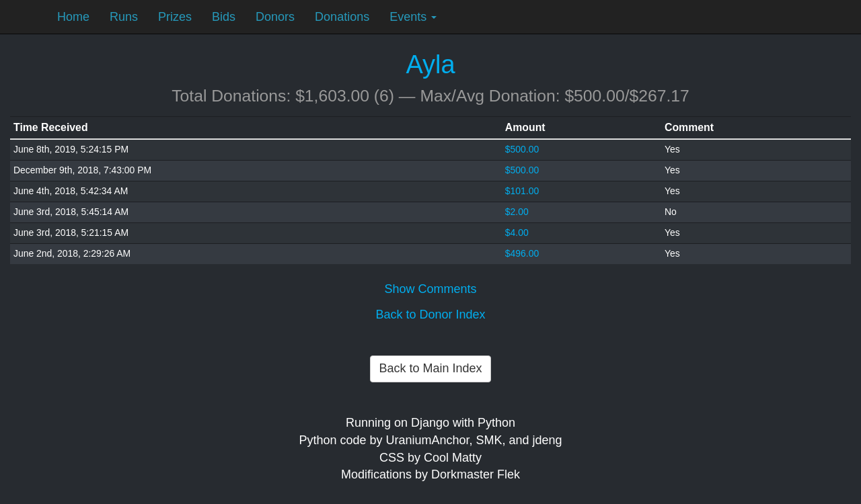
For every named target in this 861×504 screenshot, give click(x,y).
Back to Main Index (430, 368)
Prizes (175, 17)
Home (73, 17)
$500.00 (522, 149)
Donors (275, 17)
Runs (124, 17)
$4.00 (517, 233)
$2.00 (517, 212)
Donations (342, 17)
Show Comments (430, 289)
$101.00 (522, 191)
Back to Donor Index (430, 314)
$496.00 (522, 253)
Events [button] (413, 17)
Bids (224, 17)
